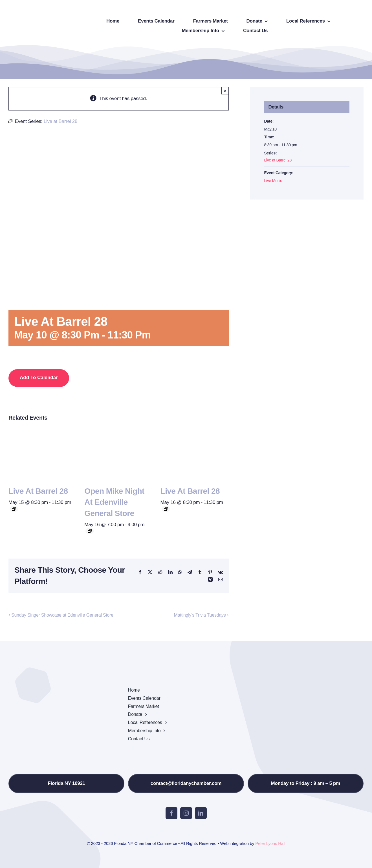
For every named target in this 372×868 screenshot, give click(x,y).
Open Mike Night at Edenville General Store (114, 502)
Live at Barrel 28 (38, 491)
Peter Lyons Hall (270, 843)
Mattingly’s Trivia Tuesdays (200, 615)
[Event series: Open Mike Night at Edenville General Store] (90, 531)
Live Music (273, 181)
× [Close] (225, 91)
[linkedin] (201, 813)
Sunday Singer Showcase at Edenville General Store (62, 615)
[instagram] (186, 813)
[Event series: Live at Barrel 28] (14, 509)
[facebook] (171, 813)
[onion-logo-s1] (39, 8)
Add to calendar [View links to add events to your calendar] (39, 377)
